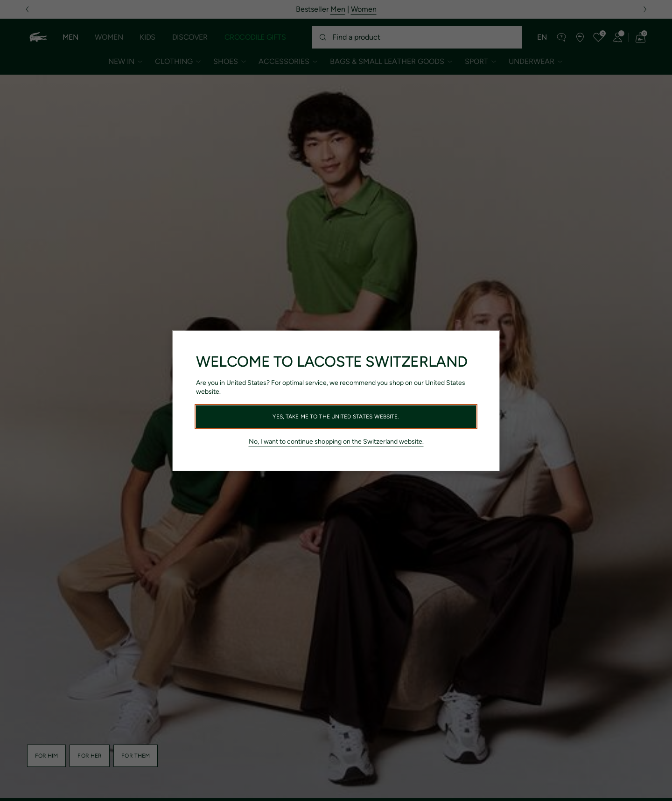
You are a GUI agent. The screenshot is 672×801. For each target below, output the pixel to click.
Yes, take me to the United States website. (336, 417)
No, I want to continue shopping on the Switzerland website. (336, 442)
